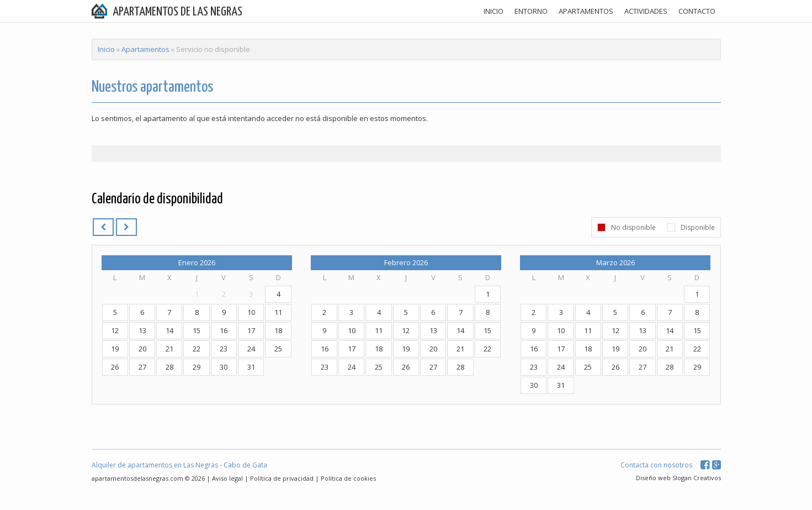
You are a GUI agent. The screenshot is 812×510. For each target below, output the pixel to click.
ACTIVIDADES (646, 11)
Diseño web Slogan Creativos (678, 478)
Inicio (106, 49)
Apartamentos (145, 49)
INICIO (493, 11)
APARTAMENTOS (586, 11)
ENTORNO (531, 11)
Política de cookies (348, 478)
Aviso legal (227, 478)
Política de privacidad (282, 478)
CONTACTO (697, 11)
